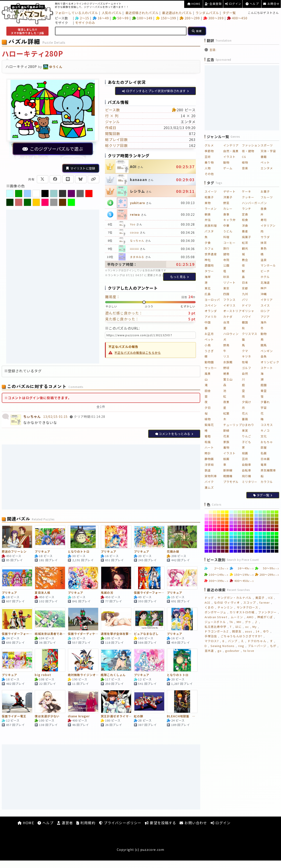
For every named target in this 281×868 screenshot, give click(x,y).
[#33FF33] (248, 534)
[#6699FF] (206, 541)
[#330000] (252, 551)
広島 (208, 294)
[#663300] (227, 548)
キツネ (247, 356)
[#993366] (268, 526)
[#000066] (268, 551)
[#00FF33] (273, 534)
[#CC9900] (252, 519)
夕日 (208, 408)
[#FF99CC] (211, 519)
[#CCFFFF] (231, 512)
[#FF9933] (223, 519)
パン (264, 203)
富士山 (228, 379)
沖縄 (264, 294)
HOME (194, 4)
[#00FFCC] (260, 534)
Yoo (133, 224)
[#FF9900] (227, 519)
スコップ (249, 602)
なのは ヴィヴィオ (227, 602)
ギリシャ (248, 311)
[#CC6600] (252, 523)
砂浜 (226, 277)
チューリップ (233, 425)
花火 (245, 413)
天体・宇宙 (268, 151)
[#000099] (264, 551)
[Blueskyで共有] (81, 179)
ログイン (233, 4)
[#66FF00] (227, 534)
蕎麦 (245, 231)
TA (231, 622)
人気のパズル (112, 13)
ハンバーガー (251, 203)
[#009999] (264, 541)
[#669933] (223, 541)
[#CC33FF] (231, 526)
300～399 (213, 18)
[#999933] (273, 519)
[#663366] (219, 548)
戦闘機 (228, 476)
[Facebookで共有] (55, 179)
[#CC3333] (248, 526)
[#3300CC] (235, 551)
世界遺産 (211, 254)
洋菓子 (228, 197)
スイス (265, 305)
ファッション (251, 145)
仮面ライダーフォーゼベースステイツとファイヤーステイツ (149, 593)
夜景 (226, 402)
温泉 (264, 260)
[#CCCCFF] (231, 515)
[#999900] (276, 519)
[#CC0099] (239, 530)
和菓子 (209, 197)
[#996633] (273, 523)
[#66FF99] (215, 534)
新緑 (226, 430)
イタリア (267, 300)
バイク (209, 482)
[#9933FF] (256, 526)
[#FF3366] (219, 526)
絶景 (226, 374)
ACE (207, 602)
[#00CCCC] (260, 537)
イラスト (229, 157)
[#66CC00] (227, 537)
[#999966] (268, 519)
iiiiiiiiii (134, 249)
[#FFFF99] (215, 512)
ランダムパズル (207, 13)
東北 (208, 288)
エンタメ (267, 168)
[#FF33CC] (211, 526)
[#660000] (227, 551)
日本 (245, 282)
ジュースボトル (215, 622)
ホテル (265, 277)
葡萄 (208, 436)
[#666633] (223, 544)
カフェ (209, 248)
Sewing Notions (223, 646)
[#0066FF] (256, 544)
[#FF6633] (223, 523)
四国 (226, 294)
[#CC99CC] (235, 519)
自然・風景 (231, 151)
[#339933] (248, 541)
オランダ (211, 311)
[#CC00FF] (231, 530)
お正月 (209, 334)
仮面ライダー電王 (14, 716)
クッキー (248, 197)
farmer (265, 602)
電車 (264, 465)
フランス (229, 300)
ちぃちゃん (32, 416)
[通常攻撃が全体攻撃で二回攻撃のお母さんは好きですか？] (116, 619)
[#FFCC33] (223, 515)
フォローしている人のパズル (77, 13)
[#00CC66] (268, 537)
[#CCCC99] (239, 515)
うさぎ (209, 351)
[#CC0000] (252, 530)
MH (239, 622)
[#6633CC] (211, 548)
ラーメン (211, 209)
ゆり (266, 631)
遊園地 (209, 265)
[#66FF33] (223, 534)
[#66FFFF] (206, 534)
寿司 (264, 220)
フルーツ (267, 197)
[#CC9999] (239, 519)
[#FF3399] (215, 526)
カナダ (228, 317)
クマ (245, 351)
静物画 (209, 459)
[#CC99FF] (231, 519)
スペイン (211, 305)
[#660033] (223, 551)
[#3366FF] (231, 544)
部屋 (264, 447)
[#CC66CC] (235, 523)
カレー (228, 209)
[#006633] (273, 544)
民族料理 (211, 226)
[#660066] (219, 551)
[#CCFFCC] (235, 512)
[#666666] (219, 544)
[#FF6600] (227, 523)
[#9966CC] (260, 523)
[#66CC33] (223, 537)
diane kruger (79, 716)
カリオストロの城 (242, 612)
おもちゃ (267, 442)
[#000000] (276, 551)
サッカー (211, 368)
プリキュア (42, 552)
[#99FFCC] (260, 512)
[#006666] (268, 544)
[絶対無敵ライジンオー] (83, 660)
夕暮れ (265, 402)
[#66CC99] (215, 537)
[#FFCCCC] (211, 515)
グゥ (248, 622)
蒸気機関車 (268, 470)
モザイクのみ (85, 23)
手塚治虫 (211, 636)
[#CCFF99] (239, 512)
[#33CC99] (239, 537)
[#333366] (244, 548)
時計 (208, 453)
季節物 (209, 151)
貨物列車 (211, 476)
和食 (245, 220)
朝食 (208, 214)
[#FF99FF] (206, 519)
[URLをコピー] (94, 179)
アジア (265, 317)
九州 (245, 294)
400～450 (237, 18)
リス (226, 356)
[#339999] (239, 541)
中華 (226, 226)
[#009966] (268, 541)
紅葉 (226, 413)
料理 (226, 237)
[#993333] (273, 526)
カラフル (267, 482)
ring (241, 646)
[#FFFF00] (227, 512)
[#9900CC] (260, 530)
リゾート (229, 282)
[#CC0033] (248, 530)
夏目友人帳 (42, 593)
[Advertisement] (53, 243)
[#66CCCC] (211, 537)
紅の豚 (139, 716)
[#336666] (244, 544)
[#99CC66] (268, 515)
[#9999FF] (256, 519)
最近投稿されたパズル (142, 13)
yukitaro (138, 203)
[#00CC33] (273, 537)
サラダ (265, 237)
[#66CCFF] (206, 537)
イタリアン (268, 226)
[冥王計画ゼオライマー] (116, 702)
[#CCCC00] (252, 515)
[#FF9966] (219, 519)
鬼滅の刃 (107, 593)
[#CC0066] (244, 530)
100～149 (142, 18)
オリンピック (270, 362)
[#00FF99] (264, 534)
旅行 (226, 248)
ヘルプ (252, 4)
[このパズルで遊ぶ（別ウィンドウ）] (53, 119)
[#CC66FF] (231, 523)
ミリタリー (250, 482)
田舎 (208, 391)
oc (247, 627)
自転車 (247, 470)
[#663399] (215, 548)
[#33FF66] (244, 534)
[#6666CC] (211, 544)
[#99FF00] (276, 512)
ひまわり (248, 425)
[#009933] (273, 541)
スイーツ (211, 191)
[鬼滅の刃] (116, 578)
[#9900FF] (256, 530)
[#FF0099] (215, 530)
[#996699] (264, 523)
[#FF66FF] (206, 523)
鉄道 (208, 470)
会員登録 (213, 4)
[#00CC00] (276, 537)
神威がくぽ (265, 617)
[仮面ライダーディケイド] (83, 619)
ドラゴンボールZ (217, 631)
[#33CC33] (248, 537)
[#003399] (264, 548)
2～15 (82, 18)
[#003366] (268, 548)
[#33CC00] (252, 537)
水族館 (228, 362)
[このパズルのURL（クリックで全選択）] (150, 335)
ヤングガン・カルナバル (235, 598)
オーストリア (232, 311)
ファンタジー (267, 612)
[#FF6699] (215, 523)
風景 (208, 374)
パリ (245, 300)
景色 (264, 248)
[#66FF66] (219, 534)
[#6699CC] (211, 541)
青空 (264, 391)
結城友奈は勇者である (50, 634)
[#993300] (276, 526)
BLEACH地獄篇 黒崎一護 (182, 716)
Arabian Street (216, 617)
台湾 (226, 322)
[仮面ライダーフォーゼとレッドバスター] (17, 619)
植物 (245, 162)
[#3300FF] (231, 551)
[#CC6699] (239, 523)
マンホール (268, 265)
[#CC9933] (248, 519)
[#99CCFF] (256, 515)
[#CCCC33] (248, 515)
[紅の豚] (149, 702)
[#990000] (276, 530)
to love (249, 651)
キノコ (265, 430)
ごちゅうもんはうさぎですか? (242, 636)
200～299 (190, 18)
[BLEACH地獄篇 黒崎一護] (182, 702)
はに (238, 627)
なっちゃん (137, 240)
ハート (209, 447)
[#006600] (276, 544)
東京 (226, 288)
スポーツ (267, 145)
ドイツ (247, 305)
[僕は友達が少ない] (50, 702)
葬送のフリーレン (14, 552)
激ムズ (209, 487)
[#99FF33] (273, 512)
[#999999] (264, 519)
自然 (245, 374)
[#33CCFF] (231, 537)
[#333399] (239, 548)
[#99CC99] (264, 515)
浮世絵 (209, 465)
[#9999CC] (260, 519)
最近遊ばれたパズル (177, 13)
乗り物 (209, 162)
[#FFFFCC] (211, 512)
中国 (208, 322)
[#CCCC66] (244, 515)
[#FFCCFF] (206, 515)
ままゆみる (137, 257)
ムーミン (237, 617)
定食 (245, 214)
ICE (270, 598)
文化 (264, 436)
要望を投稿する (160, 823)
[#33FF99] (239, 534)
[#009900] (276, 541)
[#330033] (248, 551)
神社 (208, 260)
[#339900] (252, 541)
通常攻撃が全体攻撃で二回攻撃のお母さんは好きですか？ (116, 634)
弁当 (208, 220)
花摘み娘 (173, 552)
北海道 (265, 282)
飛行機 (247, 476)
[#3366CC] (235, 544)
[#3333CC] (235, 548)
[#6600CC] (211, 551)
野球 (226, 368)
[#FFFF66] (219, 512)
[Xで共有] (43, 179)
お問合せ (271, 4)
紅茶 (245, 243)
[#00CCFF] (256, 537)
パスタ (209, 231)
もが (273, 646)
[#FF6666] (219, 523)
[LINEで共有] (68, 179)
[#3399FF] (231, 541)
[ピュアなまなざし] (149, 619)
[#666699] (215, 544)
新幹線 (228, 470)
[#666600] (227, 544)
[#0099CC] (260, 541)
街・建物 (248, 151)
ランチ (247, 209)
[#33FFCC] (235, 534)
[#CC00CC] (235, 530)
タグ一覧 (229, 13)
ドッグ (209, 598)
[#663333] (223, 548)
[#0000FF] (256, 551)
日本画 (265, 459)
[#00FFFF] (256, 534)
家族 (226, 442)
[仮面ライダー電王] (17, 702)
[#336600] (252, 544)
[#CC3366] (244, 526)
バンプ (233, 641)
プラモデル (231, 482)
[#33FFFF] (231, 534)
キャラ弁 (229, 220)
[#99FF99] (264, 512)
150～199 (166, 18)
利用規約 (86, 823)
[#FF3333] (223, 526)
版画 (226, 459)
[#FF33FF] (206, 526)
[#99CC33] (273, 515)
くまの (209, 607)
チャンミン (225, 607)
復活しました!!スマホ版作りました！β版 (28, 31)
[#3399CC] (235, 541)
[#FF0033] (223, 530)
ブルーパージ (257, 646)
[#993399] (264, 526)
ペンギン (267, 351)
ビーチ (265, 271)
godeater (232, 651)
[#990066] (268, 530)
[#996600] (276, 523)
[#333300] (252, 548)
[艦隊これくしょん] (116, 660)
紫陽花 (209, 425)
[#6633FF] (206, 548)
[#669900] (227, 541)
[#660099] (215, 551)
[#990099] (264, 530)
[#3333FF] (231, 548)
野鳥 (226, 345)
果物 (208, 203)
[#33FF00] (252, 534)
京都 (245, 288)
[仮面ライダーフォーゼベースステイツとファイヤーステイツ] (149, 578)
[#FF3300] (227, 526)
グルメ (209, 145)
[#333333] (248, 548)
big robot (43, 675)
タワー (209, 271)
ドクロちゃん (257, 641)
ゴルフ (247, 368)
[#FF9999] (215, 519)
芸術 (208, 157)
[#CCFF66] (244, 512)
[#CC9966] (244, 519)
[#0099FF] (256, 541)
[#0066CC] (260, 544)
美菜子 (260, 598)
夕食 (208, 243)
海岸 (208, 277)
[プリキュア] (50, 537)
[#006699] (264, 544)
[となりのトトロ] (83, 537)
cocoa (134, 232)
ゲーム (228, 168)
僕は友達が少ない (47, 716)
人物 (208, 168)
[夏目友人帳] (50, 578)
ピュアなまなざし (146, 634)
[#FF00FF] (206, 530)
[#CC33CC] (235, 526)
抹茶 (264, 243)
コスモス (267, 425)
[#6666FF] (206, 544)
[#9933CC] (260, 526)
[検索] (197, 31)
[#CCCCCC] (235, 515)
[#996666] (268, 523)
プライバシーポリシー (120, 823)
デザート (229, 191)
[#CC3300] (252, 526)
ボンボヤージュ (215, 612)
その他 (209, 174)
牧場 (245, 362)
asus (249, 631)
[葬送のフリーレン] (17, 537)
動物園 (209, 362)
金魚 (264, 356)
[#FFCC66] (219, 515)
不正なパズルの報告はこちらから (138, 353)
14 (258, 631)
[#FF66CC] (211, 523)
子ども (247, 442)
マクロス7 (212, 641)
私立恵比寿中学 (215, 627)
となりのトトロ (79, 552)
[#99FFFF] (256, 512)
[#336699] (239, 544)
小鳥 (208, 345)
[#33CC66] (244, 537)
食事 (226, 214)
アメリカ (211, 317)
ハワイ (247, 317)
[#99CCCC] (260, 515)
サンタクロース (247, 607)
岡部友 (237, 631)
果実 (245, 430)
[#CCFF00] (252, 512)
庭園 (264, 385)
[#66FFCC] (211, 534)
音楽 (245, 168)
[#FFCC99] (215, 515)
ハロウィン (231, 334)
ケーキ (247, 191)
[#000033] (273, 551)
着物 (226, 447)
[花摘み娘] (182, 537)
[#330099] (239, 551)
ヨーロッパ (212, 300)
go (220, 651)
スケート (267, 368)
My (255, 627)
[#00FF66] (268, 534)
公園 (226, 265)
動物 (226, 162)
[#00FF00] (276, 534)
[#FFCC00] (227, 515)
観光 (245, 248)
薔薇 (245, 419)
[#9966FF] (256, 523)
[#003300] (276, 548)
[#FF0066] (219, 530)
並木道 (209, 651)
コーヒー (229, 243)
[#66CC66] (219, 537)
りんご (247, 436)
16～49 (101, 18)
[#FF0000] (227, 530)
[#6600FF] (206, 551)
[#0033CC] (260, 548)
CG (244, 157)
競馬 (264, 345)
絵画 (245, 453)
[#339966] (244, 541)
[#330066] (244, 551)
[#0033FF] (256, 548)
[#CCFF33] (248, 512)
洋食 (245, 226)
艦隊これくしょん (113, 675)
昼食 (264, 209)
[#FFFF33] (223, 512)
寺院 (226, 260)
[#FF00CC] (211, 530)
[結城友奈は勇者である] (50, 619)
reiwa (135, 214)
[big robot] (50, 660)
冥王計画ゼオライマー (116, 716)
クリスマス (250, 334)
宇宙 (264, 408)
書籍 (264, 157)
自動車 (247, 465)
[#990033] (273, 530)
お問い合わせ (193, 823)
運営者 (65, 823)
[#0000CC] (260, 551)
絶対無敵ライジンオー (83, 675)
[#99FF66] (268, 512)
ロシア (265, 311)
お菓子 (265, 191)
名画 (264, 453)
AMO (250, 617)
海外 (264, 322)
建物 (226, 254)
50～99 (121, 18)
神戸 (264, 288)
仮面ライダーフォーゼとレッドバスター (17, 634)
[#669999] (215, 541)
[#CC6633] (248, 523)
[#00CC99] (264, 537)
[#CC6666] (244, 523)
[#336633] (248, 544)
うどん (228, 231)
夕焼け (247, 402)
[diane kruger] (83, 702)
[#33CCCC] (235, 537)
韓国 (245, 322)
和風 (208, 442)
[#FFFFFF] (206, 512)
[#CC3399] (239, 526)
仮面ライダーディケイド (83, 634)
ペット (265, 162)
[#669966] (219, 541)
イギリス (229, 305)
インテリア (231, 145)
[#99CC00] (276, 515)
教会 (245, 260)
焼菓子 (247, 237)
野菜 (226, 203)
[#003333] (273, 548)
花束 (226, 436)
